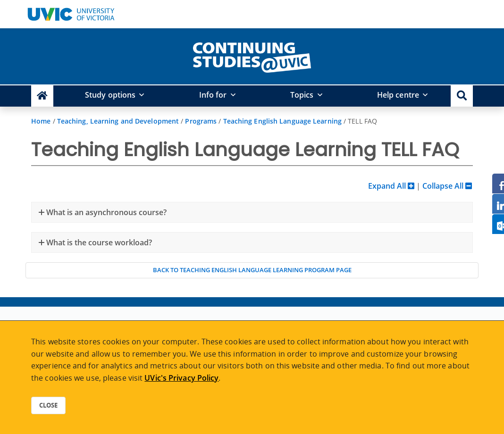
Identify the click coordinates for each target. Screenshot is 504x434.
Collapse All (447, 186)
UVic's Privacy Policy (181, 378)
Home (41, 121)
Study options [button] (110, 95)
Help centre (398, 95)
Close (48, 405)
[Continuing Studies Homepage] (42, 96)
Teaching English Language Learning (282, 121)
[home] (252, 56)
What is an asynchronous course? (105, 212)
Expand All (391, 186)
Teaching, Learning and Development (118, 121)
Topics (302, 95)
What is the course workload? (98, 242)
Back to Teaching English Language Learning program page (252, 270)
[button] (462, 96)
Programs (201, 121)
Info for (213, 95)
